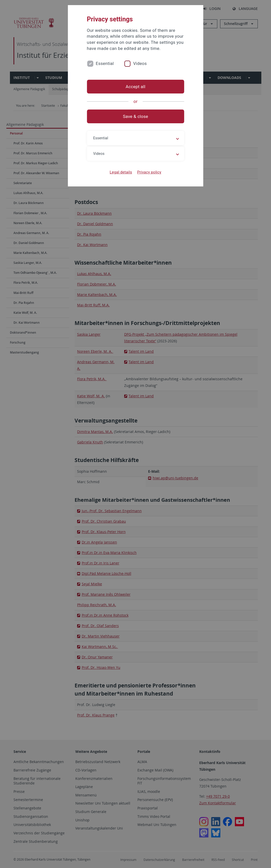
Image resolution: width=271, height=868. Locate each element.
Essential (105, 63)
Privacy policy (149, 172)
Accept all (135, 87)
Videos (140, 63)
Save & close (135, 116)
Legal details (121, 172)
